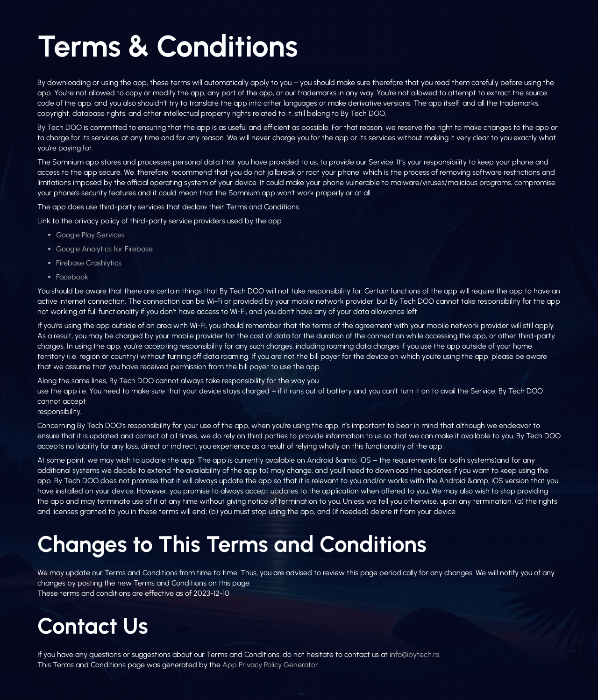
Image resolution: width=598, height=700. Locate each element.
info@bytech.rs (414, 654)
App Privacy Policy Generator (270, 665)
